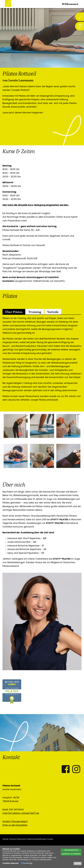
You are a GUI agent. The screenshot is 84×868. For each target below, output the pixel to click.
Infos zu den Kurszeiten (15, 825)
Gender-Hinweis (9, 839)
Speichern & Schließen (71, 854)
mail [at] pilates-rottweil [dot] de (21, 813)
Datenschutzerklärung (36, 839)
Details (78, 863)
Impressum (22, 839)
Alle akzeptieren (71, 850)
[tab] (14, 312)
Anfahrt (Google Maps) (15, 822)
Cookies (50, 839)
